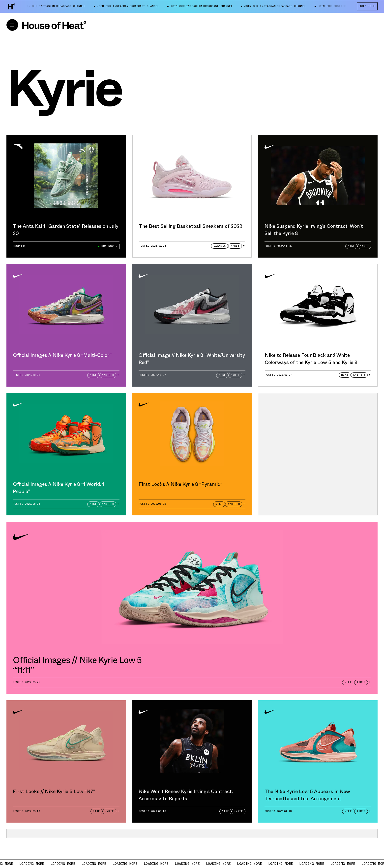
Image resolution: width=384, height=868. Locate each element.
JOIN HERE (367, 6)
